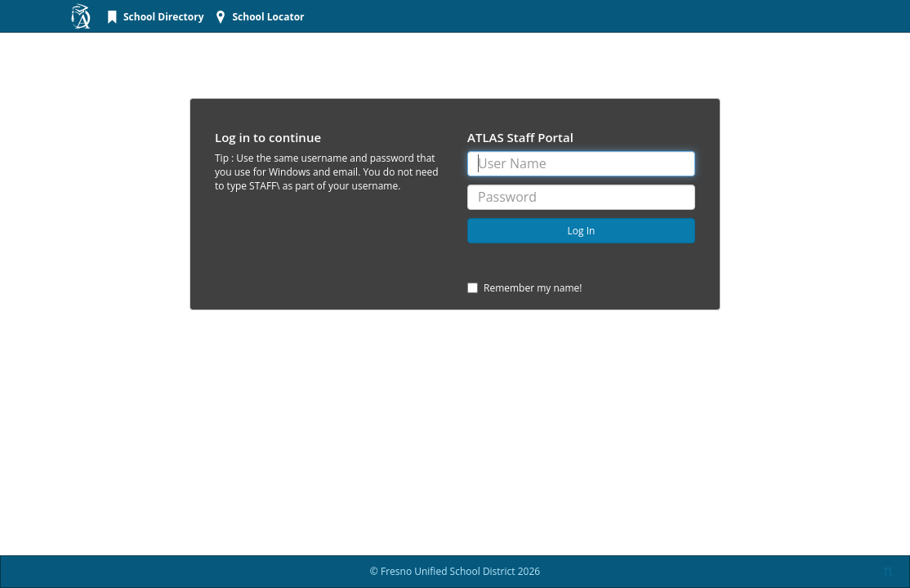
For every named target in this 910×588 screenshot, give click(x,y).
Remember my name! (525, 288)
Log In (582, 231)
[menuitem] (153, 17)
